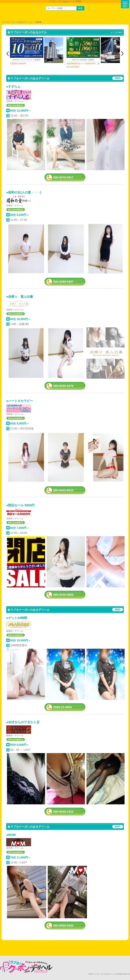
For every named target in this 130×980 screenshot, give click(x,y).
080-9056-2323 (63, 812)
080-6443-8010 (63, 490)
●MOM (11, 835)
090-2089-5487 (63, 282)
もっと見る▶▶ (116, 32)
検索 (80, 8)
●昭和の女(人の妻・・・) (24, 192)
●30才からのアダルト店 (23, 722)
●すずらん (13, 87)
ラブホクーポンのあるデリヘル (17, 22)
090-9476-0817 (63, 177)
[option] (37, 51)
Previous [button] (7, 54)
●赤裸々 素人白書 (20, 297)
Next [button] (123, 54)
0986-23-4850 (63, 707)
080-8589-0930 (63, 926)
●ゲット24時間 (17, 618)
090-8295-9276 (63, 386)
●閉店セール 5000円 (20, 505)
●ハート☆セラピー (20, 401)
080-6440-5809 (63, 595)
